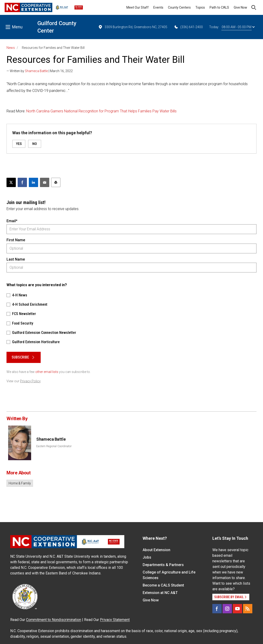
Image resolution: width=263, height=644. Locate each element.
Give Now (240, 7)
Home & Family (20, 483)
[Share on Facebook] (22, 182)
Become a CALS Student (163, 585)
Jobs (147, 557)
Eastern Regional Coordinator (54, 446)
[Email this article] (45, 182)
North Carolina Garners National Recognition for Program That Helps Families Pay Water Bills (101, 111)
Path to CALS (219, 7)
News (11, 48)
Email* (12, 221)
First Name (16, 240)
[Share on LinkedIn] (33, 182)
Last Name (16, 259)
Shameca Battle (36, 71)
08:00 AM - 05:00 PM (238, 27)
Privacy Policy (30, 381)
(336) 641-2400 (188, 27)
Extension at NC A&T (160, 593)
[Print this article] (56, 182)
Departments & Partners (163, 565)
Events (158, 7)
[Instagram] (227, 609)
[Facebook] (217, 609)
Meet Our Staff (138, 7)
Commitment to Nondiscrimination (54, 620)
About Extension (156, 550)
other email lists (47, 372)
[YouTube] (237, 609)
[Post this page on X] (11, 182)
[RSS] (248, 609)
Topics (200, 7)
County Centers (179, 7)
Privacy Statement (115, 620)
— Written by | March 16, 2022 (40, 71)
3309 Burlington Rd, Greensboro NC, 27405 (133, 27)
